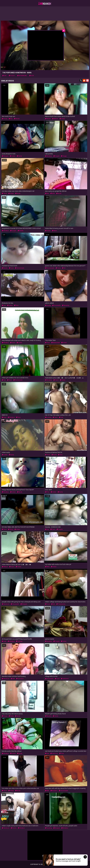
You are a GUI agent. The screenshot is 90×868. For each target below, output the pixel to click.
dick (32, 76)
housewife (56, 305)
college (19, 641)
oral (61, 417)
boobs (17, 119)
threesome (61, 604)
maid (54, 231)
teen (48, 343)
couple (56, 156)
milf (13, 679)
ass (11, 119)
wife (53, 193)
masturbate (56, 343)
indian (62, 119)
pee (47, 492)
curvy (58, 268)
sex (4, 76)
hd (64, 268)
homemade (20, 268)
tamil (4, 193)
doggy (64, 156)
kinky (11, 716)
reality (21, 231)
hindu (56, 716)
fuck (11, 268)
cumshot (20, 679)
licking (48, 417)
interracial (22, 76)
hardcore (6, 604)
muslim (48, 716)
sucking (49, 828)
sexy (4, 417)
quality (48, 305)
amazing (66, 305)
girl (53, 604)
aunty (19, 156)
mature (55, 119)
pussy (12, 76)
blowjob (5, 156)
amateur (49, 156)
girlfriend (65, 679)
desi (16, 305)
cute (4, 641)
